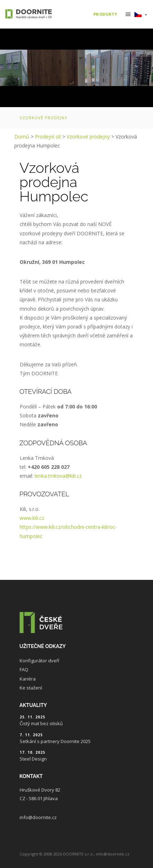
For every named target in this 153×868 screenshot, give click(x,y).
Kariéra (28, 679)
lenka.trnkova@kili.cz (58, 476)
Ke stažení (31, 688)
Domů (22, 137)
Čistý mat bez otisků (41, 723)
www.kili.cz (32, 518)
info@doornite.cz (38, 817)
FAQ (24, 669)
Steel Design (33, 759)
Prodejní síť (48, 137)
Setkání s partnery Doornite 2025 (55, 741)
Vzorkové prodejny (44, 118)
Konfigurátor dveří (39, 661)
